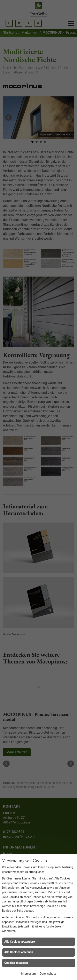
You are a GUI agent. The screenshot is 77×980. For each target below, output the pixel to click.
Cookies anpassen (16, 963)
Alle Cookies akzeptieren (20, 942)
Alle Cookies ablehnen (19, 952)
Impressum (28, 974)
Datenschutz (48, 974)
